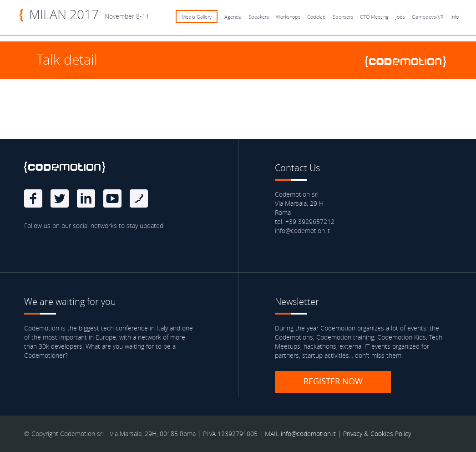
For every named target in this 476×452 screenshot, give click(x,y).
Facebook (33, 198)
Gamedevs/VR (428, 17)
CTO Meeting (374, 17)
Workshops (288, 17)
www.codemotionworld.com (409, 62)
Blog (139, 198)
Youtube (112, 198)
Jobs (400, 17)
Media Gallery (197, 17)
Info (455, 17)
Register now (333, 381)
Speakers (259, 17)
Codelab (316, 17)
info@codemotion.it (308, 434)
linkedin (86, 198)
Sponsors (343, 17)
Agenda (233, 17)
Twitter (60, 198)
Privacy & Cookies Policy (377, 434)
